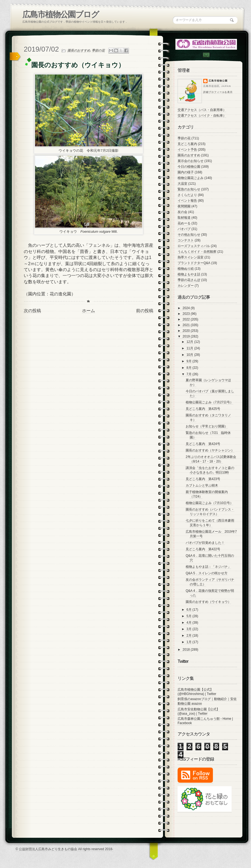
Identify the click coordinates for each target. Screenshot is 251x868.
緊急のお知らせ (189, 189)
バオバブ (184, 229)
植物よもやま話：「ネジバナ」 (208, 567)
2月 (189, 636)
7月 (189, 374)
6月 (189, 610)
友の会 (182, 212)
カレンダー (186, 286)
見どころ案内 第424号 (203, 444)
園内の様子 (186, 172)
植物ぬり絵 (186, 269)
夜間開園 (184, 206)
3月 (189, 629)
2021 (187, 325)
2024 (187, 308)
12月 (190, 342)
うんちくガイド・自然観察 (197, 252)
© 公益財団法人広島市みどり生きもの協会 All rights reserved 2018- (65, 849)
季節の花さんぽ (189, 280)
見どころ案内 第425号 (203, 409)
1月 (189, 642)
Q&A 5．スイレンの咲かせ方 (207, 573)
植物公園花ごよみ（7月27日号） (209, 402)
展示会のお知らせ (191, 161)
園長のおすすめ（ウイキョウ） (208, 602)
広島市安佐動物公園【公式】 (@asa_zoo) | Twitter (199, 711)
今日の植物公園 (189, 167)
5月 (189, 616)
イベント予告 (187, 150)
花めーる (184, 223)
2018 (187, 650)
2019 (187, 336)
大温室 (182, 184)
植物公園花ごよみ (191, 178)
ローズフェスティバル (194, 246)
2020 (187, 331)
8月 (189, 368)
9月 (189, 361)
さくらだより (187, 195)
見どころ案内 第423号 (203, 479)
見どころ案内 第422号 (203, 549)
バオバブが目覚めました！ (205, 543)
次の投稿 (32, 311)
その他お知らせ (189, 235)
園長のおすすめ (79, 50)
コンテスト (186, 240)
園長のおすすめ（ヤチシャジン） (210, 450)
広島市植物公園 (218, 81)
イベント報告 (187, 201)
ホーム (89, 311)
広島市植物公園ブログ (61, 14)
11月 (190, 348)
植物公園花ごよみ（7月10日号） (209, 503)
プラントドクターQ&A (194, 263)
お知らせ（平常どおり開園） (207, 426)
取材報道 (184, 218)
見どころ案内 (187, 144)
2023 (187, 314)
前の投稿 (145, 311)
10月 (190, 355)
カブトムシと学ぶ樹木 (202, 485)
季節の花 (98, 50)
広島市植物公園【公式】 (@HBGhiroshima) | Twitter (197, 692)
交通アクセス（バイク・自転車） (202, 116)
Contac (206, 55)
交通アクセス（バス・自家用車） (202, 110)
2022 (187, 319)
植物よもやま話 (189, 274)
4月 (189, 623)
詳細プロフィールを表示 (218, 92)
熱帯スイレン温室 (191, 257)
